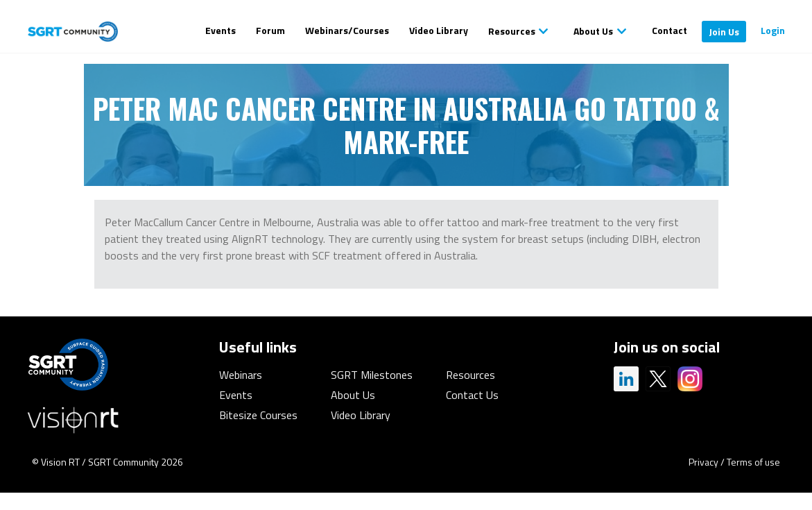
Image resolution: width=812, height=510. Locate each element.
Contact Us (472, 395)
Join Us (724, 32)
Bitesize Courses (258, 415)
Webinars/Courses (347, 30)
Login (773, 30)
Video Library (439, 30)
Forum (270, 30)
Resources (512, 31)
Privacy (703, 462)
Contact (670, 30)
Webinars (241, 375)
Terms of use (753, 462)
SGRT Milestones (372, 375)
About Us (593, 31)
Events (221, 30)
